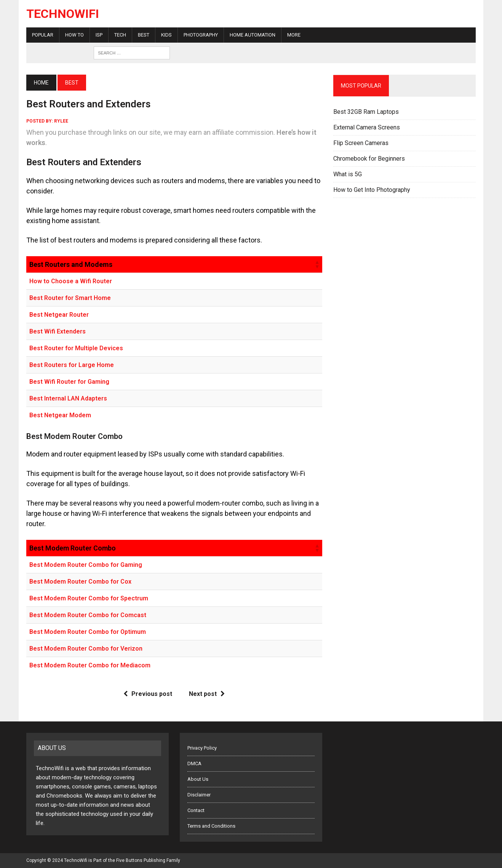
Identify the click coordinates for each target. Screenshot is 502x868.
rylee (61, 121)
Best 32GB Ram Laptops (366, 112)
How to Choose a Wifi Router (71, 281)
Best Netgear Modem (60, 415)
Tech (120, 35)
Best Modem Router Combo (73, 548)
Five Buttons (129, 860)
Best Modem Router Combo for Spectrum (89, 598)
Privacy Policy (202, 748)
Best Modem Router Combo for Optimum (88, 632)
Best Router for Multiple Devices (76, 348)
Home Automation (253, 35)
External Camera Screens (367, 127)
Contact (196, 810)
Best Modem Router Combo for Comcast (88, 615)
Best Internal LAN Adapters (68, 398)
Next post (207, 694)
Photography (201, 35)
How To (74, 35)
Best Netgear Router (59, 315)
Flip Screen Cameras (361, 143)
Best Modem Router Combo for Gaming (86, 565)
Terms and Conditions (211, 826)
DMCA (194, 763)
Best (144, 35)
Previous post (148, 694)
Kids (166, 35)
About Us (198, 779)
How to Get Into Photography (372, 190)
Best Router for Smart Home (70, 298)
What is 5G (348, 174)
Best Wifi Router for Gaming (69, 382)
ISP (99, 35)
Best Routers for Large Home (72, 365)
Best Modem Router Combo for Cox (80, 582)
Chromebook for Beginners (369, 159)
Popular (43, 35)
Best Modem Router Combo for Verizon (86, 649)
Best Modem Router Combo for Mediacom (90, 665)
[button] (317, 264)
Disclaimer (199, 795)
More (294, 35)
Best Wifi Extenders (58, 331)
